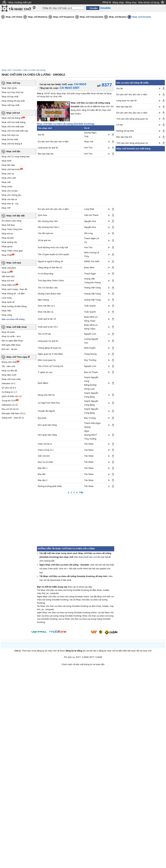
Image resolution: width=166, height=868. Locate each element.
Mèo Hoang (43, 300)
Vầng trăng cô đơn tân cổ (50, 268)
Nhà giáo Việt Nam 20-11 (14, 413)
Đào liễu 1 (43, 468)
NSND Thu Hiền (92, 261)
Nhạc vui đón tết (9, 371)
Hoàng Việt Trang (92, 288)
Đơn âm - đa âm (9, 349)
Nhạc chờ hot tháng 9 (12, 118)
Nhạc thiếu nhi (8, 285)
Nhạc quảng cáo (9, 242)
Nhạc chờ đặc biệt (16, 216)
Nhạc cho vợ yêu (10, 191)
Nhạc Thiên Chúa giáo (12, 251)
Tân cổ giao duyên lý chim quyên (53, 254)
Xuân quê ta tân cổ (47, 319)
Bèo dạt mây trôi (46, 154)
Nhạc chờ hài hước (11, 169)
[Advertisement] (140, 205)
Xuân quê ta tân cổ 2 (48, 327)
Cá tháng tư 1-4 (9, 392)
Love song (7, 298)
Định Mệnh (43, 383)
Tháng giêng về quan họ (49, 348)
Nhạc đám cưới (9, 375)
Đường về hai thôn (125, 131)
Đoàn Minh (89, 268)
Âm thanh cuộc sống (12, 221)
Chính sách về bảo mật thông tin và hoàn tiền (83, 664)
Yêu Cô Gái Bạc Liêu (48, 288)
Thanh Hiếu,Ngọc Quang (93, 425)
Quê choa (42, 215)
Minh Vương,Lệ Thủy (92, 254)
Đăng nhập (118, 2)
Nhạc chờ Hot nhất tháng (13, 122)
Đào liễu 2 (43, 480)
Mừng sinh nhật (9, 362)
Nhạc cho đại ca (9, 199)
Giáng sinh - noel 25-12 (13, 418)
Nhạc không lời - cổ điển (13, 294)
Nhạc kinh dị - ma (10, 204)
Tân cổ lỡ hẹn (44, 334)
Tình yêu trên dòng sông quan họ (132, 119)
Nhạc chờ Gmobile (142, 17)
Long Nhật (89, 209)
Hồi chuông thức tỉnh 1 (49, 227)
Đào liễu (42, 474)
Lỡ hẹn (120, 125)
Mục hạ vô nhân (45, 462)
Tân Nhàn (89, 444)
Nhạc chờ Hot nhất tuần (13, 127)
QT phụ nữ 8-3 (9, 388)
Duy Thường (90, 360)
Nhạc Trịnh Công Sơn (12, 229)
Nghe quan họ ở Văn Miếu (50, 354)
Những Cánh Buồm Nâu (49, 294)
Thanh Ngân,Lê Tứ (92, 240)
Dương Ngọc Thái (90, 135)
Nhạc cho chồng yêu (11, 195)
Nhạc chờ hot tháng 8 (12, 144)
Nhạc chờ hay (13, 83)
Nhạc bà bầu (8, 238)
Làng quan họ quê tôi (48, 148)
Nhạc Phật (7, 255)
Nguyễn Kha (90, 221)
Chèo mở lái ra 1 (46, 450)
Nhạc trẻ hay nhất (10, 97)
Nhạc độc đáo (8, 165)
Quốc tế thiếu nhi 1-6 (12, 396)
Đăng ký (107, 2)
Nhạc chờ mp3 (14, 263)
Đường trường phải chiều (50, 486)
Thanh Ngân (90, 274)
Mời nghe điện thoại (11, 345)
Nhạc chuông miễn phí (20, 2)
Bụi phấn (42, 418)
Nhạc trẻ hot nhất (10, 139)
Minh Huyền (90, 348)
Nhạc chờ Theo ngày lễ (18, 357)
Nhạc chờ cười (9, 178)
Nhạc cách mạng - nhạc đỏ (14, 289)
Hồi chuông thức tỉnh (48, 221)
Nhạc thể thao (8, 225)
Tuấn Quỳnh (90, 306)
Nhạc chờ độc (13, 151)
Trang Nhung (90, 354)
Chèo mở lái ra (45, 444)
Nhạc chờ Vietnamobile (92, 17)
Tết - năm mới (8, 366)
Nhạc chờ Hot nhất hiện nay (15, 131)
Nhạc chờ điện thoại (17, 327)
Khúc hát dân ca (46, 312)
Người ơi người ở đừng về (50, 261)
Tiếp (81, 492)
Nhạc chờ (6, 70)
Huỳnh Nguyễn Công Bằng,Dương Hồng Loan (91, 383)
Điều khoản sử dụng (149, 2)
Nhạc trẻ (6, 272)
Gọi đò (41, 135)
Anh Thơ (88, 148)
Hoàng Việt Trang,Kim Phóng (92, 281)
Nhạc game (7, 246)
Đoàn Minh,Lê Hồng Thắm (91, 319)
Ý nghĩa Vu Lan (45, 372)
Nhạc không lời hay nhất (13, 101)
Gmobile (17, 70)
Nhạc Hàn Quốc (9, 88)
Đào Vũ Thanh (91, 372)
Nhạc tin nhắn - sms (11, 336)
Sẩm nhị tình (44, 456)
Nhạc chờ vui (8, 174)
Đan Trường (90, 418)
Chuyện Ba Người (46, 411)
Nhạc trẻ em (7, 234)
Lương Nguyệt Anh (91, 341)
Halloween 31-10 (10, 405)
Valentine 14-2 (8, 383)
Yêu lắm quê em (46, 233)
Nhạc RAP (7, 161)
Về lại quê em (44, 240)
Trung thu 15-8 (9, 401)
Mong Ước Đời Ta (46, 395)
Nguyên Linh (90, 334)
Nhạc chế (6, 182)
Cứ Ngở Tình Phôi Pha (49, 403)
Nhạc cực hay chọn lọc (13, 92)
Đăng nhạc (131, 2)
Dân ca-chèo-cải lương (35, 70)
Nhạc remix (7, 186)
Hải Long (88, 233)
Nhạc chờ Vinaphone (64, 17)
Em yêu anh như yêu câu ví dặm (53, 142)
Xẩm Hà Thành (91, 215)
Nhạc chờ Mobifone (38, 17)
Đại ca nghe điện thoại (12, 341)
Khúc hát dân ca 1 (46, 306)
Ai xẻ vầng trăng (46, 274)
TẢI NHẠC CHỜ (20, 9)
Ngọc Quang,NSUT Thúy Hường (91, 435)
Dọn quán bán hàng (47, 425)
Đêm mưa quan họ (47, 360)
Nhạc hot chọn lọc (10, 135)
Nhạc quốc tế (8, 302)
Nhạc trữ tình (8, 281)
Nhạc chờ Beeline (118, 17)
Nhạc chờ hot (13, 113)
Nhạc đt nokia (8, 332)
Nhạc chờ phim (9, 268)
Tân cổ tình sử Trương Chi (51, 366)
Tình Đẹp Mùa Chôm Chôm (51, 281)
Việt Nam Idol (8, 276)
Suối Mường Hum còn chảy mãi (53, 247)
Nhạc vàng (7, 315)
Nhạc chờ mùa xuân (11, 379)
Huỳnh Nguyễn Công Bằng (91, 395)
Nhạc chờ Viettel (14, 17)
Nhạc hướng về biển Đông (14, 306)
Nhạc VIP (6, 208)
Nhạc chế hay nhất (11, 105)
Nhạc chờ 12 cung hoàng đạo (16, 157)
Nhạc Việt (6, 311)
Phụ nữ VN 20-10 (10, 409)
